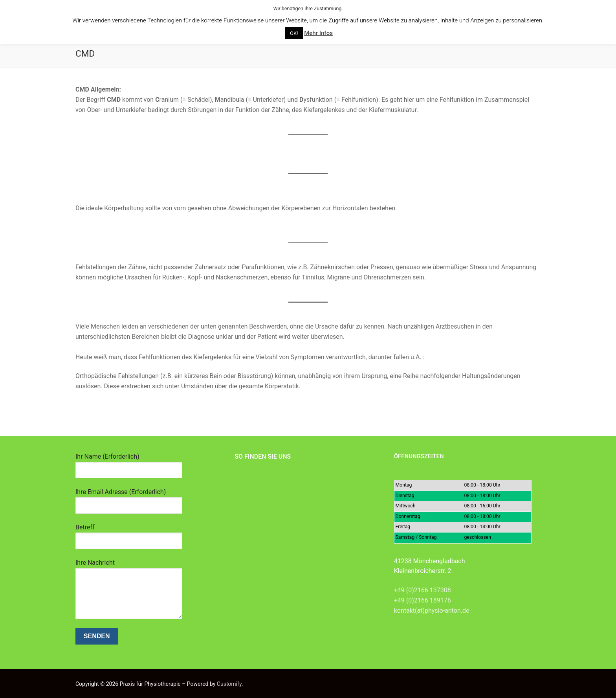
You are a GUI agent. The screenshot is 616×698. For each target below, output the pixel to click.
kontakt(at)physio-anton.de (432, 611)
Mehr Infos (318, 33)
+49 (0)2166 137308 (423, 590)
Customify (229, 684)
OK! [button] (294, 33)
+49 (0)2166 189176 (423, 600)
